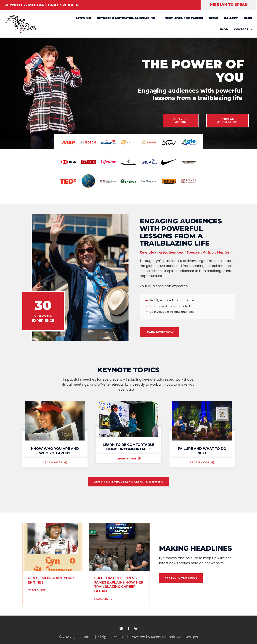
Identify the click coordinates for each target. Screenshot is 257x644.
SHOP (224, 29)
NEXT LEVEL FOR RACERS (184, 18)
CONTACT (243, 29)
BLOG (248, 18)
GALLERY (231, 18)
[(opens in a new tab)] (53, 547)
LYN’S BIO (84, 18)
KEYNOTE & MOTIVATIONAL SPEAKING (128, 18)
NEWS (213, 18)
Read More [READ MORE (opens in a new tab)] (37, 590)
